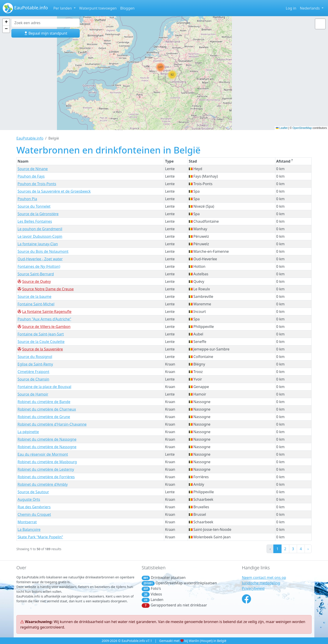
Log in (291, 8)
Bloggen (127, 8)
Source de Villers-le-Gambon (46, 327)
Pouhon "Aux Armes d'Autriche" (44, 319)
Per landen (63, 8)
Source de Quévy (36, 281)
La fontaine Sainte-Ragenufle (47, 312)
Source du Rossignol (35, 357)
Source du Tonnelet (34, 206)
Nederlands (310, 8)
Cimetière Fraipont (33, 372)
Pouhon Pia (27, 199)
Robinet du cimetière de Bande (44, 402)
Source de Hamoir (33, 394)
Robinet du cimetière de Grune (44, 417)
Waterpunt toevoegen (98, 8)
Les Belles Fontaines (35, 221)
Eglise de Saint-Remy (35, 364)
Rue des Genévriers (34, 507)
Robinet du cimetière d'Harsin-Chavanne (52, 424)
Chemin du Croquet (34, 514)
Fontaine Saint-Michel (36, 304)
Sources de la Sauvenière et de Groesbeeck (54, 191)
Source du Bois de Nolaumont (43, 251)
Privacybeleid (253, 588)
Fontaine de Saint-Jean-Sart (41, 334)
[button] (160, 67)
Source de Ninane (33, 169)
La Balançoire (29, 529)
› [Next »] (308, 549)
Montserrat (27, 522)
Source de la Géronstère (38, 214)
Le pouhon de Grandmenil (40, 229)
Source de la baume (34, 296)
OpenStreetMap (302, 128)
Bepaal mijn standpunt (46, 33)
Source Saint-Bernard (36, 274)
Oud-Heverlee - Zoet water (40, 259)
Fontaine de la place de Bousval (44, 387)
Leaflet (282, 128)
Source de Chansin (33, 379)
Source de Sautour (33, 492)
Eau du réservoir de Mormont (43, 454)
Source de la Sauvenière (42, 349)
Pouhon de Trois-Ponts (37, 184)
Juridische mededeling (261, 583)
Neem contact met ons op (264, 578)
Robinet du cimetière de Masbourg (47, 462)
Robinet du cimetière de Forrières (46, 477)
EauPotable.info (25, 8)
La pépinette (28, 432)
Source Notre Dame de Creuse (48, 289)
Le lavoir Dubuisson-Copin (40, 236)
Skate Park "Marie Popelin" (40, 537)
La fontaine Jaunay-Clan (38, 244)
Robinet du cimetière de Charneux (47, 409)
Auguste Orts (29, 499)
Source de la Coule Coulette (41, 342)
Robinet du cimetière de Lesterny (46, 469)
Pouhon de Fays (31, 176)
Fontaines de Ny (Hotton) (39, 266)
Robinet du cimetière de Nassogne (47, 439)
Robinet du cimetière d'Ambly (43, 484)
